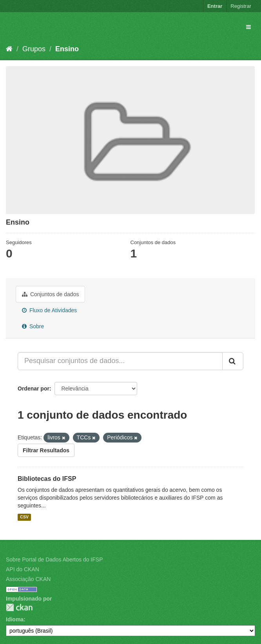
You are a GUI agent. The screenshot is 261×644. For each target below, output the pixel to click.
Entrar (215, 6)
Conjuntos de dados (50, 294)
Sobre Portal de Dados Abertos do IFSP (54, 559)
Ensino (67, 49)
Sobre (33, 326)
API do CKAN (23, 569)
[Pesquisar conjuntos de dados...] (120, 361)
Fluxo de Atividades (49, 310)
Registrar (241, 6)
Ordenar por (34, 389)
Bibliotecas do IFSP (47, 479)
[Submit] (233, 361)
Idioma (15, 619)
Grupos (34, 49)
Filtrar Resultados (46, 450)
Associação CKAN (28, 579)
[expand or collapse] (248, 27)
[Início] (9, 49)
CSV (24, 517)
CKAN (19, 607)
